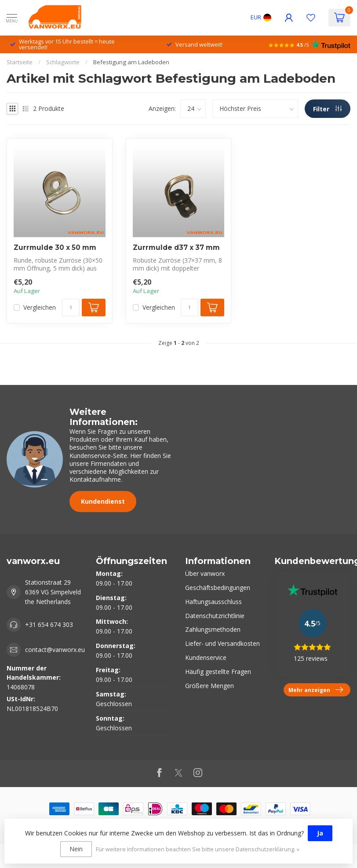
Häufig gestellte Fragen (218, 672)
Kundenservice (206, 657)
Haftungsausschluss (213, 602)
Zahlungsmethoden (213, 629)
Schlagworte (63, 62)
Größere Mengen (209, 686)
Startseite (20, 62)
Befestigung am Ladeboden (131, 62)
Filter (327, 109)
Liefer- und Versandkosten (222, 643)
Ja (320, 833)
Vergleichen (40, 307)
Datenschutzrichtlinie (215, 616)
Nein (76, 849)
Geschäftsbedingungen (218, 588)
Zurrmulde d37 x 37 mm (176, 248)
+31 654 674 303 (49, 624)
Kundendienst (103, 501)
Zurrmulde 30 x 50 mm (55, 248)
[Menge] (71, 308)
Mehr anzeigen (316, 690)
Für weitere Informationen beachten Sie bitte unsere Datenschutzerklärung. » (198, 849)
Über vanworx (205, 573)
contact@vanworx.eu (55, 650)
